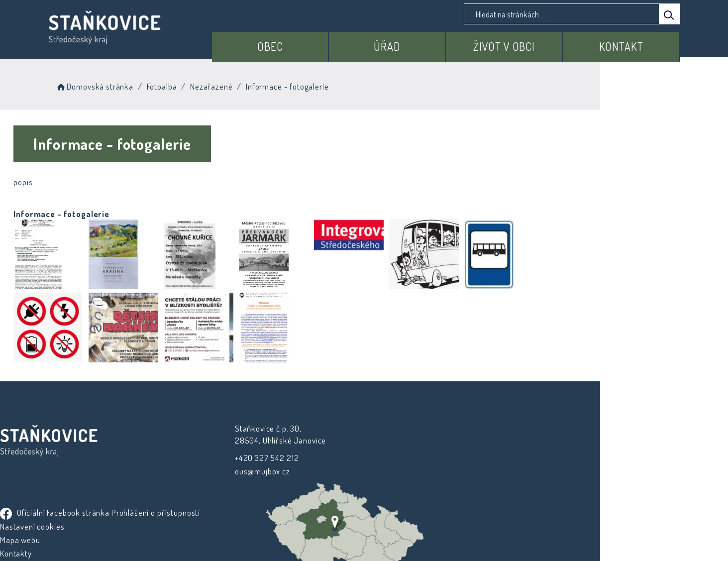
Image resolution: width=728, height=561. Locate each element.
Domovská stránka (153, 84)
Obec (301, 43)
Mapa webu (392, 470)
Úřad (409, 43)
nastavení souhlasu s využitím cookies (546, 537)
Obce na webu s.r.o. (474, 524)
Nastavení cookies (404, 457)
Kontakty (388, 484)
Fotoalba (220, 84)
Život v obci (517, 43)
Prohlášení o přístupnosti (416, 443)
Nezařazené (270, 84)
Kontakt (625, 43)
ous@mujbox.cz (238, 471)
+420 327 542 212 (242, 458)
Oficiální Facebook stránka (426, 429)
